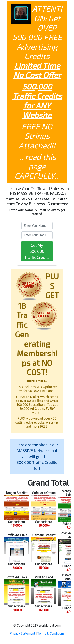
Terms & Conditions (51, 633)
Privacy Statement (22, 633)
